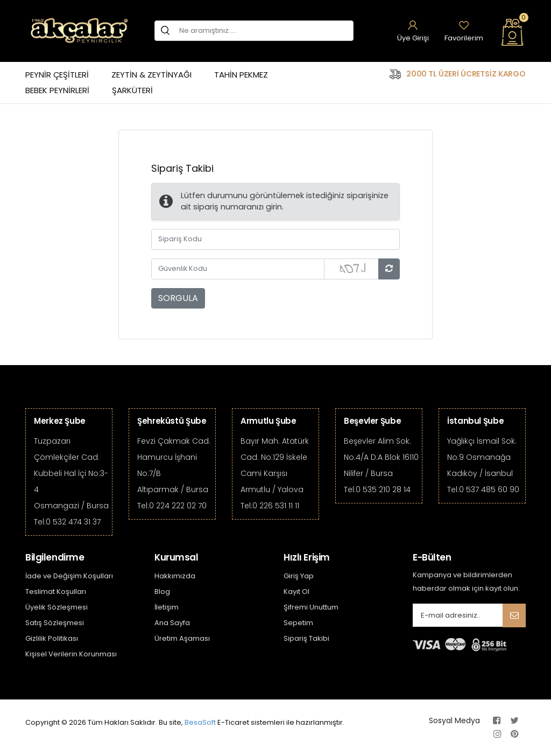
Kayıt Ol (296, 591)
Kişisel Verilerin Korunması (71, 654)
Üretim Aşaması (182, 638)
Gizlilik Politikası (52, 638)
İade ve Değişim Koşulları (69, 576)
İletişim (167, 607)
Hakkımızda (175, 576)
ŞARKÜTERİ (132, 90)
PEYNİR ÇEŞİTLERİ (57, 75)
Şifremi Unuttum (311, 607)
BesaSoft (200, 722)
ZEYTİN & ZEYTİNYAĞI (151, 75)
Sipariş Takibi (306, 638)
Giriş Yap (299, 576)
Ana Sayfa (172, 623)
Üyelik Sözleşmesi (56, 607)
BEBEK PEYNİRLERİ (57, 90)
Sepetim (298, 623)
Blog (162, 591)
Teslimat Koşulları (56, 591)
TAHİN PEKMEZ (241, 75)
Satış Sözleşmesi (55, 623)
